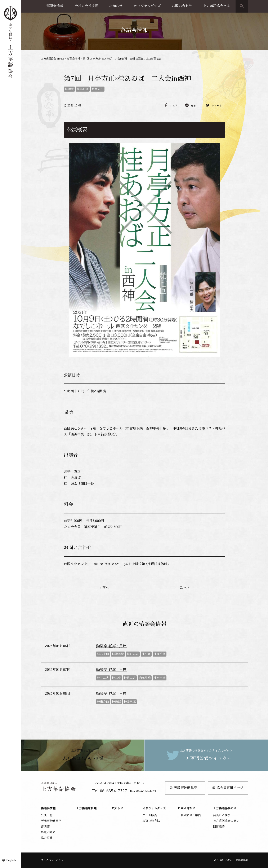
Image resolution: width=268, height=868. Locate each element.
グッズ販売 (150, 815)
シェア (174, 106)
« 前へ (104, 588)
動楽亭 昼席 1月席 (111, 646)
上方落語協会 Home (52, 59)
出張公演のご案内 (189, 815)
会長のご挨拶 (222, 815)
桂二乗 (116, 678)
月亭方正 (98, 89)
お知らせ (116, 6)
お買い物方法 (151, 821)
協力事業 (47, 838)
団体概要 (219, 827)
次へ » (185, 588)
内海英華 (145, 678)
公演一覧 (47, 815)
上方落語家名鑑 (86, 808)
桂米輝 (116, 702)
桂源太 (69, 89)
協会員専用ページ (228, 788)
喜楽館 (45, 827)
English (11, 860)
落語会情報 (55, 6)
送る (193, 106)
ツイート (217, 106)
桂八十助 (103, 654)
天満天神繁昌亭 (183, 788)
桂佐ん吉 (130, 678)
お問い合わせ (182, 6)
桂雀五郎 (130, 702)
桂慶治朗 (160, 654)
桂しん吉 (133, 654)
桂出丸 (146, 654)
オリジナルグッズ (147, 6)
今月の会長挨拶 (86, 6)
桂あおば (83, 89)
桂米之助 (103, 702)
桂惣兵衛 (118, 654)
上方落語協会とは (216, 6)
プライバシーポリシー (53, 860)
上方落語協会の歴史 (226, 821)
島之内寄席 (48, 832)
